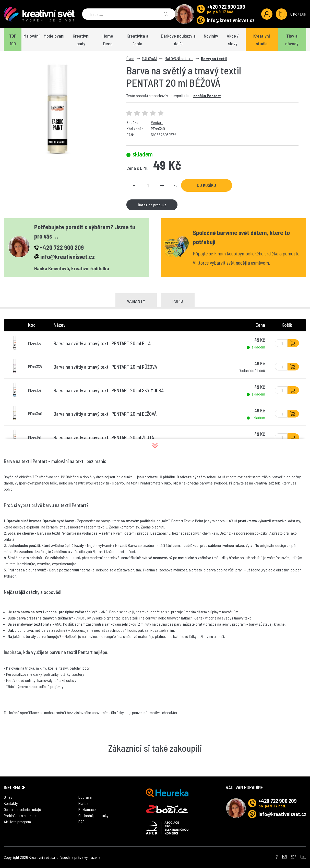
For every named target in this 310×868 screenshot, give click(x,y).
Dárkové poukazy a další (178, 40)
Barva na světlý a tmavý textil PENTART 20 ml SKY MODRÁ (109, 390)
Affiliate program (17, 822)
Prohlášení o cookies (20, 815)
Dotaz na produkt (152, 205)
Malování (32, 36)
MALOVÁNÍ (150, 58)
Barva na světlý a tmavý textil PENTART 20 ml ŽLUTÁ (104, 437)
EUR (303, 14)
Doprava (85, 797)
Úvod (130, 58)
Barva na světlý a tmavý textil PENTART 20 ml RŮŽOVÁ (105, 367)
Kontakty (11, 803)
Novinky (211, 36)
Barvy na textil (214, 58)
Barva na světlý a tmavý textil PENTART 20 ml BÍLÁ (102, 343)
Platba (84, 803)
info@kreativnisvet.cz (231, 20)
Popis (178, 301)
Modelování (54, 36)
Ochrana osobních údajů (22, 809)
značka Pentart (207, 95)
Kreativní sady (81, 40)
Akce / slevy (233, 40)
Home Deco (108, 40)
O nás (8, 797)
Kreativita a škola (138, 40)
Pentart (157, 122)
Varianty (136, 301)
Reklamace (87, 809)
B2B (81, 822)
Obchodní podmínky (93, 815)
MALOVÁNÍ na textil (179, 58)
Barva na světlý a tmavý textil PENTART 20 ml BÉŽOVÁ (105, 414)
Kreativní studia (262, 40)
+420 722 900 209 (226, 7)
